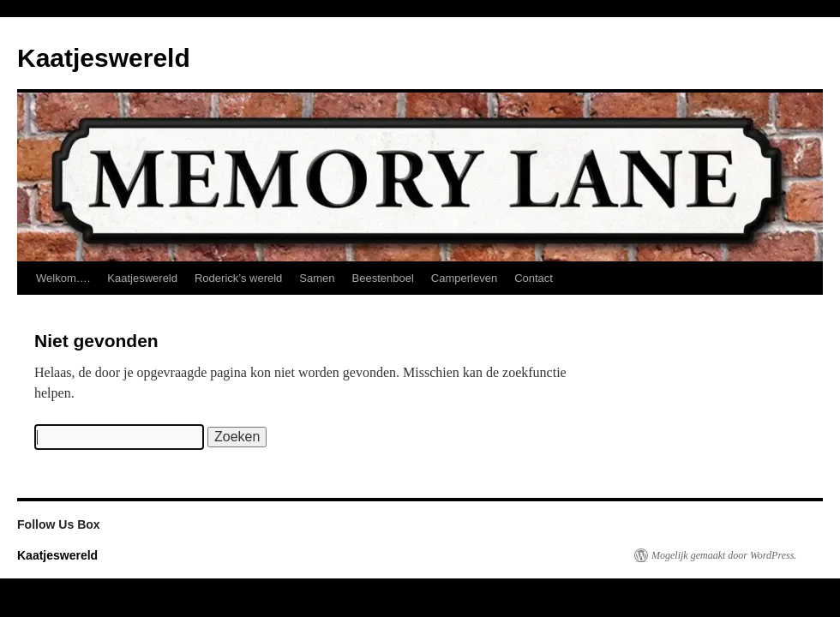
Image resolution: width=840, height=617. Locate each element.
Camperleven (464, 278)
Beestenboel (383, 278)
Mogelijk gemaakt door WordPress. (724, 555)
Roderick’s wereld (238, 278)
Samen (317, 278)
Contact (534, 278)
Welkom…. (63, 278)
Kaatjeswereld (104, 58)
